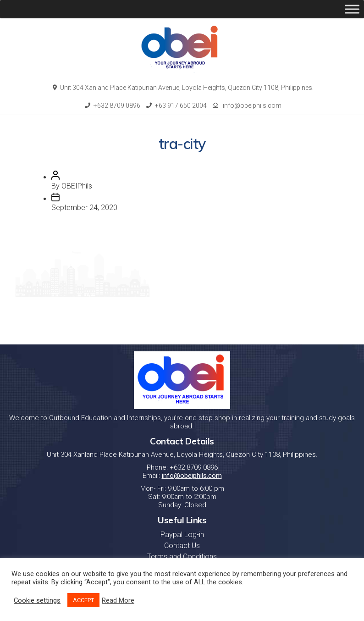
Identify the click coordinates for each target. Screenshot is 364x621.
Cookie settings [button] (37, 600)
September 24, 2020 (84, 208)
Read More (118, 600)
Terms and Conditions (182, 557)
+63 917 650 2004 (176, 105)
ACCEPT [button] (83, 600)
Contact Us (182, 546)
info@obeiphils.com (247, 105)
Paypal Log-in (182, 535)
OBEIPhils (77, 186)
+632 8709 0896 (113, 105)
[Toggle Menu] (352, 9)
